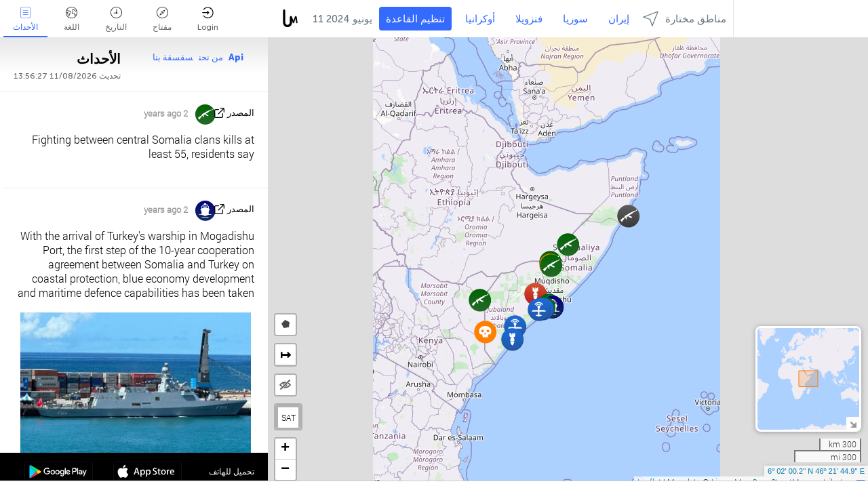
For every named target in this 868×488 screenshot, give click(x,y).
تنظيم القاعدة (415, 19)
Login (208, 19)
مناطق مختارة (685, 19)
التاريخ (116, 19)
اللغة (72, 19)
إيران (619, 19)
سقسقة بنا (173, 57)
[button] (628, 216)
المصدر (241, 113)
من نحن (211, 57)
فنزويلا (529, 19)
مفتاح (162, 19)
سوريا (575, 19)
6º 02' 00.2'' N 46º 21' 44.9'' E (816, 471)
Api (236, 57)
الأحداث (25, 19)
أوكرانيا (480, 19)
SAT (289, 418)
